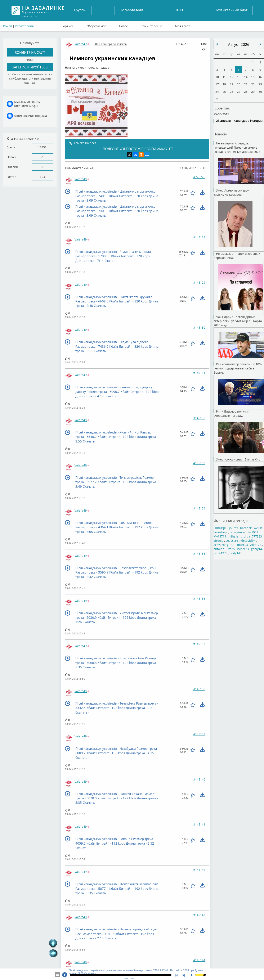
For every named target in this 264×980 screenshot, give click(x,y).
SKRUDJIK (220, 528)
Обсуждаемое (96, 25)
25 (224, 92)
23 (260, 84)
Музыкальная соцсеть (43, 10)
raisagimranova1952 (244, 532)
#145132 (199, 418)
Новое (124, 25)
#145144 (199, 960)
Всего (11, 147)
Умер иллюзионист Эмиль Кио (239, 485)
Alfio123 (256, 545)
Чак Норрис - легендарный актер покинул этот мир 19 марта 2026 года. (239, 338)
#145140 (199, 779)
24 (217, 92)
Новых (11, 157)
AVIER (258, 528)
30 (260, 92)
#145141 (199, 824)
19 (232, 84)
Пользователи (131, 10)
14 (246, 77)
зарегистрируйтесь (30, 67)
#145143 (199, 915)
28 (246, 92)
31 (217, 99)
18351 (42, 147)
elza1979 (221, 553)
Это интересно (151, 25)
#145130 (199, 327)
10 (217, 77)
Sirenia (218, 540)
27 (239, 92)
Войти (8, 26)
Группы (80, 10)
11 (224, 77)
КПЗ (180, 10)
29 (253, 92)
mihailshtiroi (237, 536)
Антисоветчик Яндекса (30, 116)
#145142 (199, 870)
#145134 (199, 508)
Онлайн (12, 167)
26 (232, 92)
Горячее (68, 25)
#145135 (199, 554)
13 (239, 77)
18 (224, 84)
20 (239, 84)
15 (253, 77)
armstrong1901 (224, 545)
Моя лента (183, 25)
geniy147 (257, 549)
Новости (220, 134)
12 (232, 77)
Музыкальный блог (232, 10)
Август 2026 (239, 44)
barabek (246, 528)
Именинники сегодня (231, 521)
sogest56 (232, 540)
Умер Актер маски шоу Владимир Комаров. (239, 220)
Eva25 (231, 549)
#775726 (199, 177)
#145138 (199, 689)
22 (253, 84)
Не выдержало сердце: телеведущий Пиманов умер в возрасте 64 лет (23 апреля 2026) (239, 165)
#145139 (199, 734)
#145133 (199, 463)
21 (246, 84)
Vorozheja (220, 532)
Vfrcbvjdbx (248, 540)
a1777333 (255, 536)
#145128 (199, 237)
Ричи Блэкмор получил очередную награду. (239, 433)
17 (217, 84)
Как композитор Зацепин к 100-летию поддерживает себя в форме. (239, 386)
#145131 (199, 373)
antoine (219, 549)
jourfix (233, 528)
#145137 (199, 644)
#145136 (199, 599)
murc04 (243, 545)
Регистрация (24, 26)
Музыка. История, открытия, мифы (27, 104)
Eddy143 (236, 553)
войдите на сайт (30, 53)
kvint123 (243, 549)
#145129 (199, 282)
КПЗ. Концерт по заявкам (111, 44)
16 (260, 77)
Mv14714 (220, 536)
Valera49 (81, 44)
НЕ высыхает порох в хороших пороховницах (239, 283)
